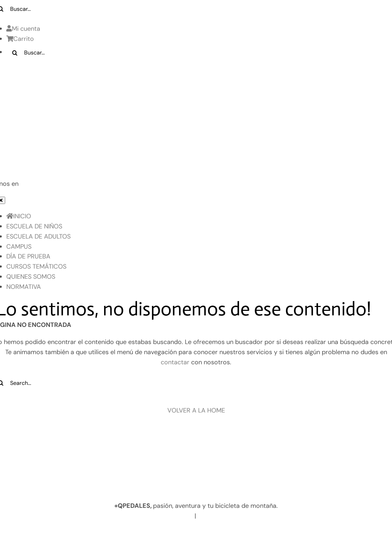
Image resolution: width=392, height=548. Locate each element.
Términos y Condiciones (264, 532)
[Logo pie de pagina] (196, 445)
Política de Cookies (194, 532)
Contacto (321, 532)
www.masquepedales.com (153, 516)
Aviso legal (72, 532)
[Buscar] (15, 53)
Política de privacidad (127, 532)
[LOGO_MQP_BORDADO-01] (196, 73)
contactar (175, 362)
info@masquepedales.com (238, 516)
